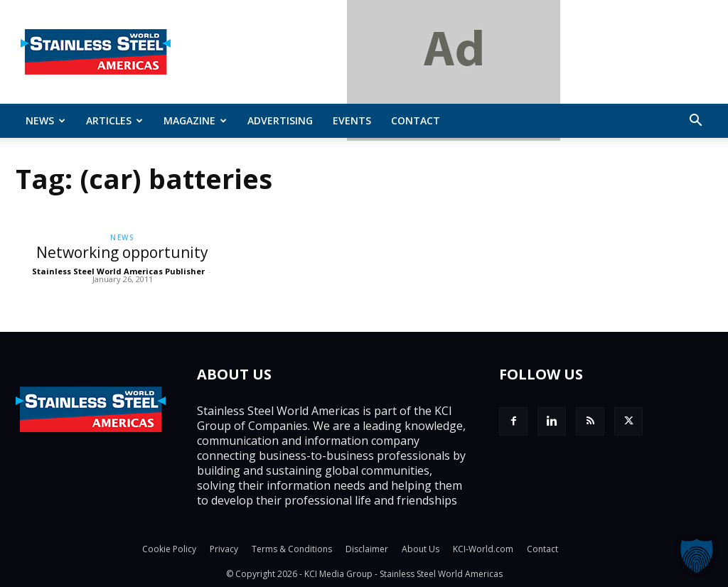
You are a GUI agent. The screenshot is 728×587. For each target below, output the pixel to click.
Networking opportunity (122, 252)
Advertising (280, 120)
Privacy (224, 549)
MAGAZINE (195, 120)
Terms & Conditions (292, 549)
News (45, 120)
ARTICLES (114, 120)
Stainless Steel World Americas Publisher (118, 271)
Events (352, 120)
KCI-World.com (483, 549)
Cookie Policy (169, 549)
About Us (421, 549)
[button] (695, 122)
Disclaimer (367, 549)
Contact (416, 120)
